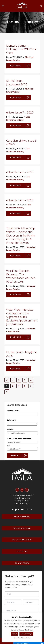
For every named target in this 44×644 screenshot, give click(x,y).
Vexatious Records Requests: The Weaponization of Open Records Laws (21, 276)
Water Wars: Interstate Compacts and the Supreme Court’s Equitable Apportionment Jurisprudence (22, 317)
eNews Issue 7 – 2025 (20, 112)
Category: (11, 420)
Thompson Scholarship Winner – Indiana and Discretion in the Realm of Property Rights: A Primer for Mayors (21, 235)
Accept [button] (15, 634)
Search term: (13, 411)
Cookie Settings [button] (26, 634)
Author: (10, 429)
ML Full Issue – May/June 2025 (21, 354)
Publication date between (19, 439)
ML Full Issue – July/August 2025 (17, 83)
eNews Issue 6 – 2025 (20, 172)
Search (14, 455)
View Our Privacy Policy (22, 638)
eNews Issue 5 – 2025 (20, 200)
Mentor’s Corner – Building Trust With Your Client (21, 49)
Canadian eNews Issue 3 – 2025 (21, 142)
